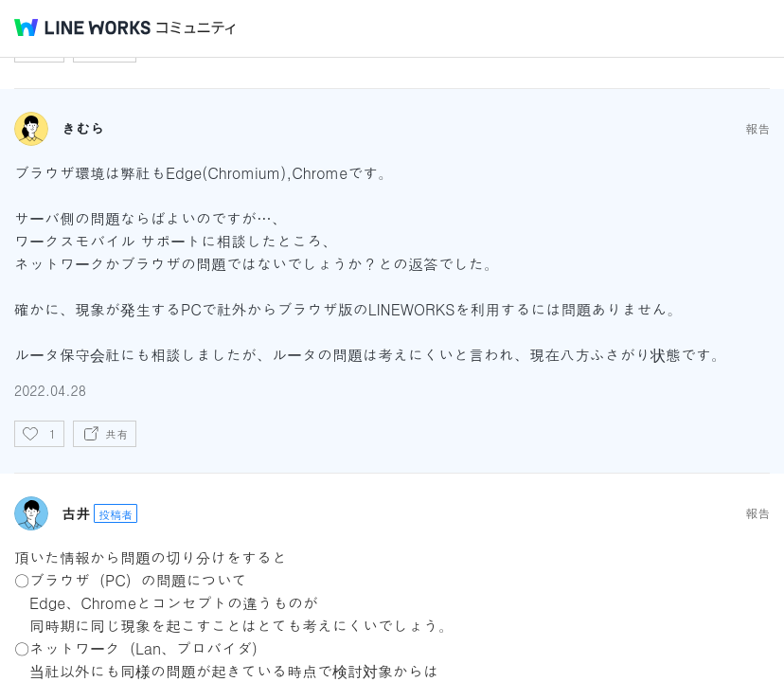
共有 (116, 433)
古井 (76, 513)
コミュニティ (196, 28)
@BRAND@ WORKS (82, 27)
